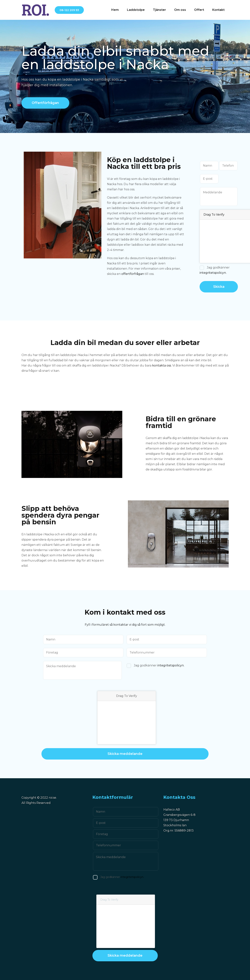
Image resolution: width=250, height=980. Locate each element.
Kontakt (218, 10)
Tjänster (159, 10)
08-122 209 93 (69, 10)
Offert (199, 10)
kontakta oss (162, 365)
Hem (115, 10)
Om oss (180, 10)
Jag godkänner (215, 270)
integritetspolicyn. (213, 273)
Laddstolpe (136, 10)
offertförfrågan (133, 274)
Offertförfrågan (45, 103)
